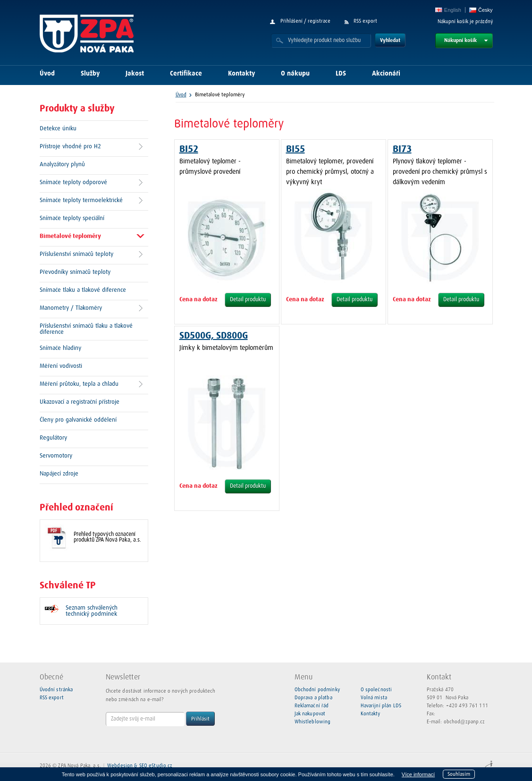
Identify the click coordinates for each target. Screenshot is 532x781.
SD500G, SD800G (214, 336)
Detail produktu (248, 300)
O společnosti (376, 690)
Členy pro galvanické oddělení (78, 420)
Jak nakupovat (310, 714)
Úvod (47, 74)
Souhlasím (459, 774)
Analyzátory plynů (62, 165)
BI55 (296, 149)
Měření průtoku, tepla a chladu (79, 384)
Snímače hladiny (60, 348)
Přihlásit (200, 719)
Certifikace (186, 74)
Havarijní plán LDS (381, 706)
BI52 (189, 149)
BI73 (402, 149)
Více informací (418, 774)
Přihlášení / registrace (305, 21)
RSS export (365, 21)
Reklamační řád (312, 706)
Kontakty (241, 74)
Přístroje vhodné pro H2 (70, 147)
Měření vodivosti (61, 366)
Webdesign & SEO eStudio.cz (140, 766)
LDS (341, 74)
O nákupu (295, 74)
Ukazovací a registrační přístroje (80, 402)
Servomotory (56, 456)
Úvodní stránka (56, 690)
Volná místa (374, 698)
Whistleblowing (313, 722)
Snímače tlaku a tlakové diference (83, 290)
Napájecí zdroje (59, 474)
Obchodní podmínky (317, 690)
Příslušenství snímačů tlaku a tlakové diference (86, 329)
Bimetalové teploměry (70, 236)
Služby (90, 74)
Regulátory (53, 438)
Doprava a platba (313, 698)
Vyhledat (390, 40)
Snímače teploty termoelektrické (81, 200)
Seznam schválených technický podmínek (92, 611)
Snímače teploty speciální (72, 218)
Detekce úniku (58, 129)
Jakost (135, 74)
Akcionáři (386, 74)
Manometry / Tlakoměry (71, 308)
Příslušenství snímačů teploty (76, 254)
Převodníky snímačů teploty (75, 272)
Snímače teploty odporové (73, 183)
